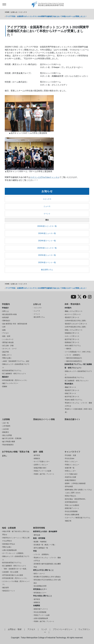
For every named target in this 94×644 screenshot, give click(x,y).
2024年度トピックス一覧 (47, 226)
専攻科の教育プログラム (74, 400)
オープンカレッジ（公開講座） (13, 553)
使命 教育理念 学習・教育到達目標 (15, 324)
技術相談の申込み (9, 544)
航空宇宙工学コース (72, 339)
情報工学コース (70, 393)
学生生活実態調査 (71, 511)
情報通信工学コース (72, 333)
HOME (7, 12)
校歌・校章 (6, 336)
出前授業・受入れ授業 (10, 572)
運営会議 (37, 535)
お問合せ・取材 (15, 629)
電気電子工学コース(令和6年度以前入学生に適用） (76, 319)
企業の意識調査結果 (9, 550)
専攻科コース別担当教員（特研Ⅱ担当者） (78, 411)
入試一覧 (6, 423)
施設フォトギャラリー (10, 383)
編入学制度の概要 (9, 442)
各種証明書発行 (70, 480)
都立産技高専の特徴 (9, 314)
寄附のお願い (7, 358)
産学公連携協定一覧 (41, 548)
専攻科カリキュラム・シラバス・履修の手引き (78, 404)
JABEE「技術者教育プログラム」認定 (16, 361)
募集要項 (6, 432)
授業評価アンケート (72, 508)
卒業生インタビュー (72, 465)
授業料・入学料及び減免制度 (75, 483)
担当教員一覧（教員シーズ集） (45, 545)
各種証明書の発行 (40, 468)
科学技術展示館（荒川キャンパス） (15, 380)
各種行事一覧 (70, 468)
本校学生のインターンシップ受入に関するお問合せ (16, 539)
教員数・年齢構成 (40, 542)
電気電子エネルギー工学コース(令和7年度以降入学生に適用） (76, 325)
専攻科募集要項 (8, 445)
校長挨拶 (6, 317)
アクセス (6, 333)
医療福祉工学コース (72, 342)
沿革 (4, 327)
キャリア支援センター (42, 462)
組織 (4, 330)
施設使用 (6, 588)
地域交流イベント (9, 591)
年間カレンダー (70, 471)
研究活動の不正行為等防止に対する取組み (47, 581)
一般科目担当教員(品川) (73, 358)
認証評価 (6, 352)
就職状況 (37, 458)
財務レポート (7, 355)
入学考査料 (6, 426)
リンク (44, 629)
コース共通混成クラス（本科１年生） (78, 352)
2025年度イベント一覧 (47, 263)
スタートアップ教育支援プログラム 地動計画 (78, 519)
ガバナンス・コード (9, 349)
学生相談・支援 (70, 455)
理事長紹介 (6, 321)
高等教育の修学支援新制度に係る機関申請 (47, 565)
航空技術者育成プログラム (12, 371)
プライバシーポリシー (63, 629)
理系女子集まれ (70, 496)
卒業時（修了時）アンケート (44, 474)
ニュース (47, 206)
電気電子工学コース (72, 390)
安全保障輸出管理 (40, 586)
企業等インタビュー (41, 465)
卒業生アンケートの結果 (42, 471)
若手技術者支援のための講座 (13, 575)
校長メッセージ (39, 574)
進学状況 (37, 455)
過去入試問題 (7, 435)
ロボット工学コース (72, 336)
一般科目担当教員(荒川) (73, 361)
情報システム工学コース (74, 330)
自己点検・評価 (8, 346)
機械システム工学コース (74, 311)
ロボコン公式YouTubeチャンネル (45, 177)
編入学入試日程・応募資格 (12, 438)
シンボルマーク (8, 339)
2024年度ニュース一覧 (47, 233)
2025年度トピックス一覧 (47, 248)
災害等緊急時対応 (71, 502)
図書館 (5, 386)
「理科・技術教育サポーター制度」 (15, 569)
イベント (47, 214)
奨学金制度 (69, 486)
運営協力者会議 (8, 342)
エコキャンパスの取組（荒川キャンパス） (16, 583)
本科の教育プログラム (73, 346)
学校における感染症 (72, 505)
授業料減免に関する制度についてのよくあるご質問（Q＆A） (78, 491)
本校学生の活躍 (70, 477)
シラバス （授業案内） (73, 355)
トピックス (23, 12)
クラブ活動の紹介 (71, 474)
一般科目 (68, 349)
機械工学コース (70, 387)
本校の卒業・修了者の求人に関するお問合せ (16, 533)
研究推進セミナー (40, 593)
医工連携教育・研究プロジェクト (14, 374)
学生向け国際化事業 (72, 515)
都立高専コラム (47, 270)
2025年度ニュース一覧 (47, 255)
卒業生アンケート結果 (42, 615)
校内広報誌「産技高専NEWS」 (76, 499)
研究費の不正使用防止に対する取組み (47, 577)
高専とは (6, 311)
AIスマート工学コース (73, 314)
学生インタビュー (71, 462)
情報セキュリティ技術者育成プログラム (16, 366)
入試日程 (6, 429)
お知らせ (14, 12)
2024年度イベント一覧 (47, 241)
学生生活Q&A (70, 458)
